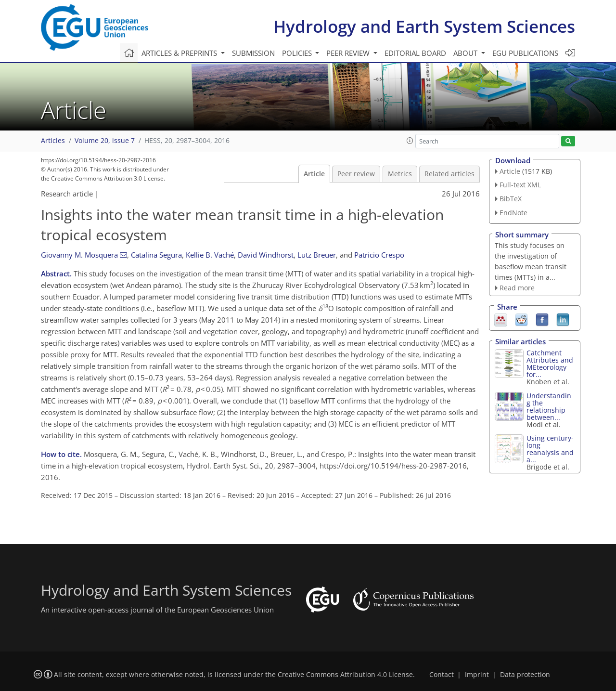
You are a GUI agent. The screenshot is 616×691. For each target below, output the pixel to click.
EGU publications (525, 53)
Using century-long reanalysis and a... (550, 449)
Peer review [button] (349, 53)
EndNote (513, 213)
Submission (253, 53)
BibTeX (511, 199)
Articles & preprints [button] (180, 53)
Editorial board (415, 53)
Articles (53, 141)
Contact (442, 675)
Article (314, 174)
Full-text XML (520, 185)
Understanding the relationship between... (549, 406)
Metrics (400, 174)
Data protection (525, 675)
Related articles (449, 174)
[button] (410, 141)
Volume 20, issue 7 (105, 141)
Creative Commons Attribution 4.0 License (345, 675)
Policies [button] (298, 53)
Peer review (356, 174)
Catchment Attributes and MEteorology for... (550, 364)
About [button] (466, 53)
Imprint (477, 675)
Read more (517, 288)
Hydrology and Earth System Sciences (424, 26)
